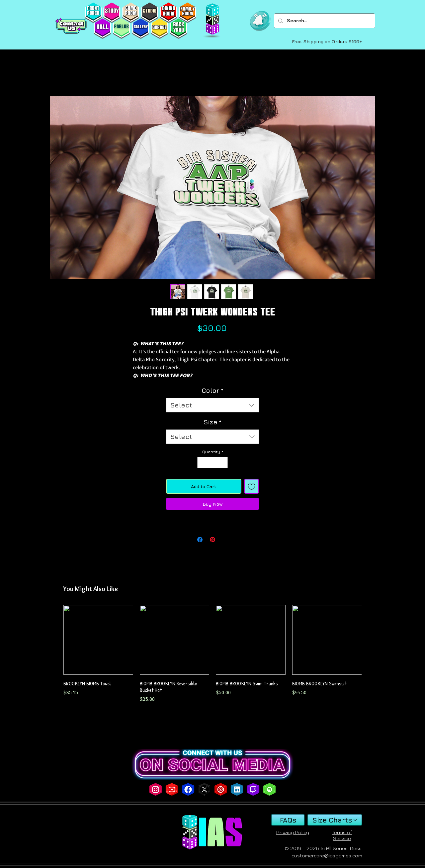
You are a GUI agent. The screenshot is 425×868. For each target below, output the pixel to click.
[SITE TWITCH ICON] (253, 789)
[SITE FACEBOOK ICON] (188, 789)
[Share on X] (225, 540)
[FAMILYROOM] (187, 13)
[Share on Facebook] (200, 540)
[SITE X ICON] (204, 789)
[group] (212, 654)
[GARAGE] (160, 29)
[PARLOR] (121, 29)
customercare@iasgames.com (327, 856)
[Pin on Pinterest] (212, 540)
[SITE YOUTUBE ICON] (172, 789)
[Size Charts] (335, 820)
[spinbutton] (212, 463)
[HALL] (102, 29)
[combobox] (212, 405)
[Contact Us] (71, 26)
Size (212, 422)
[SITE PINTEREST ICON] (221, 789)
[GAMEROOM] (131, 13)
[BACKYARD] (178, 29)
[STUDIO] (150, 13)
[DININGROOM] (169, 13)
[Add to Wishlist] (252, 486)
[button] (260, 21)
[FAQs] (288, 820)
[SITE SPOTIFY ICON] (269, 789)
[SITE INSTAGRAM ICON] (156, 789)
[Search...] (324, 21)
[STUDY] (112, 13)
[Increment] (223, 463)
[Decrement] (202, 463)
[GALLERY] (141, 29)
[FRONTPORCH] (93, 13)
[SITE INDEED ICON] (237, 789)
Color (212, 391)
